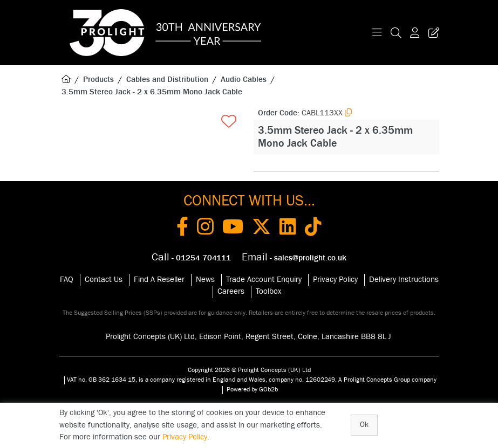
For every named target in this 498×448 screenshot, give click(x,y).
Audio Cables (244, 80)
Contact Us (104, 280)
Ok (364, 425)
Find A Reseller (159, 280)
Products (98, 80)
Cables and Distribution (167, 80)
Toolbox (268, 291)
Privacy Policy (335, 280)
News (205, 280)
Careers (231, 291)
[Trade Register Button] (432, 33)
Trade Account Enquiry (264, 280)
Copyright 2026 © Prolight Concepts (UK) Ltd (249, 370)
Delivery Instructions (404, 280)
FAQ (67, 280)
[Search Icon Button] (396, 33)
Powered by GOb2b (252, 389)
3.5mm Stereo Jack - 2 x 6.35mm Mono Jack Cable (152, 92)
